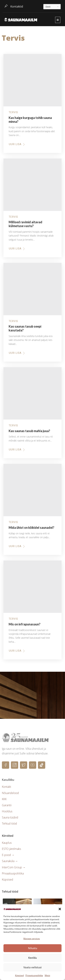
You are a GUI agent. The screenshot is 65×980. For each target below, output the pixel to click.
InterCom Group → (14, 867)
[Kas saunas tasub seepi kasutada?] (32, 291)
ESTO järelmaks (11, 849)
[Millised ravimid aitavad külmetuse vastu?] (32, 187)
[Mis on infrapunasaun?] (32, 589)
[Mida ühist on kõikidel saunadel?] (32, 492)
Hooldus (7, 811)
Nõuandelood (10, 793)
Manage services (32, 939)
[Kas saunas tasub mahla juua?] (32, 395)
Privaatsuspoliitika (34, 975)
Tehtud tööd (9, 824)
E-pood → (8, 855)
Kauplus (7, 843)
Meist (47, 975)
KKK (4, 799)
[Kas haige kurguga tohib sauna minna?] (32, 82)
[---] (52, 7)
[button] (60, 909)
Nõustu (33, 948)
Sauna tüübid (10, 817)
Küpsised (19, 975)
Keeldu (32, 958)
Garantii (7, 805)
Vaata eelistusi (32, 967)
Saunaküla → (10, 861)
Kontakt (6, 787)
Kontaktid (17, 6)
